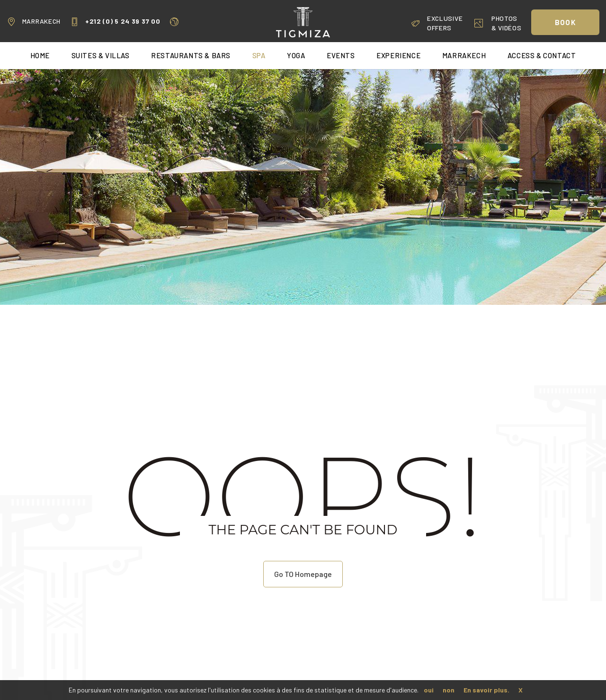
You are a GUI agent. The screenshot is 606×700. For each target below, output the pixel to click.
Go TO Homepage (303, 574)
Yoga (296, 55)
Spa (259, 55)
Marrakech (34, 22)
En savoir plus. (486, 690)
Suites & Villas (101, 55)
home (40, 55)
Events (341, 55)
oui (429, 690)
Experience (398, 55)
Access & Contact (542, 55)
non (449, 690)
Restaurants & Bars (191, 55)
